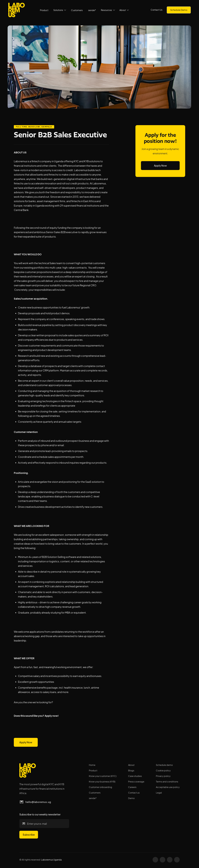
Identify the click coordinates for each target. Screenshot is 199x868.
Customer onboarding (100, 787)
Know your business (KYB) (102, 782)
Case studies (135, 776)
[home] (17, 10)
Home (92, 765)
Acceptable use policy (168, 787)
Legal (159, 793)
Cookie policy (163, 770)
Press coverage (136, 782)
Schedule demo (164, 765)
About (131, 765)
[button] (60, 10)
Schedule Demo (179, 10)
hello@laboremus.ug (38, 802)
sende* (92, 10)
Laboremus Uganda (51, 860)
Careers (132, 787)
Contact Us (157, 10)
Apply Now (26, 742)
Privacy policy (163, 776)
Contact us (134, 793)
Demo (131, 798)
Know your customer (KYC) (103, 776)
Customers (77, 10)
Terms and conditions (167, 782)
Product (44, 10)
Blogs (131, 770)
